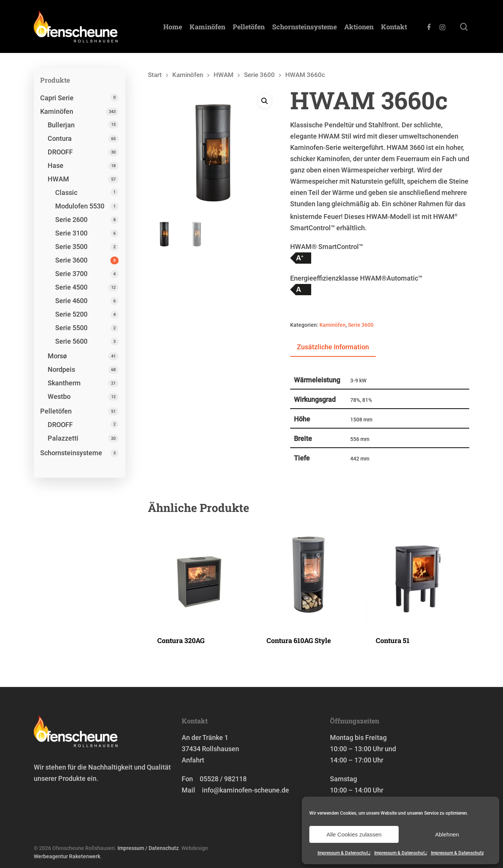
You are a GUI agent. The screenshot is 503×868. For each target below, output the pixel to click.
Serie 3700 (71, 274)
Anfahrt (193, 760)
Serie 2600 (71, 220)
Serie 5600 (71, 341)
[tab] (333, 347)
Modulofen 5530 (80, 206)
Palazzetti (63, 438)
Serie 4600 (71, 301)
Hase (56, 165)
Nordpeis (61, 369)
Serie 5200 (71, 314)
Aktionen (359, 27)
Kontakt (394, 27)
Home (173, 27)
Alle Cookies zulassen (354, 834)
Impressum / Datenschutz (148, 848)
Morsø (57, 356)
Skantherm (64, 383)
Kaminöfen (207, 27)
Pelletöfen (249, 27)
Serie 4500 (71, 287)
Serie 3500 (71, 247)
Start (155, 75)
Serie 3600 (71, 260)
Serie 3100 (71, 233)
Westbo (59, 396)
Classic (66, 192)
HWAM (58, 179)
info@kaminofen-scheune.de (245, 790)
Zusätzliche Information (333, 347)
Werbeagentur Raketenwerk (67, 856)
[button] (265, 101)
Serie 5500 (71, 328)
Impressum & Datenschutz (344, 853)
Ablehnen (447, 834)
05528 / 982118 (223, 779)
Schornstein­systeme (304, 27)
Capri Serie (57, 98)
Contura (60, 138)
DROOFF (60, 152)
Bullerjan (61, 125)
